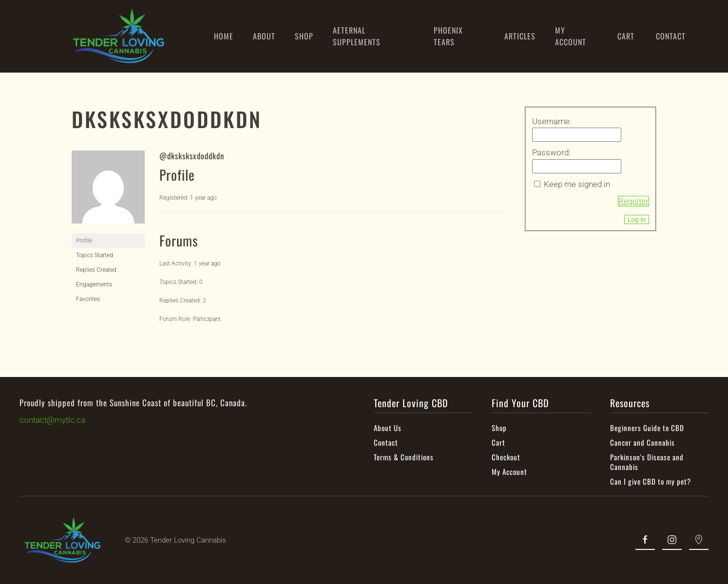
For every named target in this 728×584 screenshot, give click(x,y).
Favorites (88, 299)
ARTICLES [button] (520, 36)
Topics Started (95, 255)
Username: (552, 121)
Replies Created (96, 270)
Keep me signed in (577, 184)
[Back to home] (118, 36)
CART (626, 36)
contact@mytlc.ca (51, 420)
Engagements (94, 284)
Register (633, 201)
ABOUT (264, 36)
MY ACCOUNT (571, 36)
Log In (637, 219)
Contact (385, 442)
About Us (387, 428)
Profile (84, 241)
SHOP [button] (304, 36)
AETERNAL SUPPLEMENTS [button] (357, 36)
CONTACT (671, 36)
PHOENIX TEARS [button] (448, 36)
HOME (224, 36)
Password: (551, 152)
